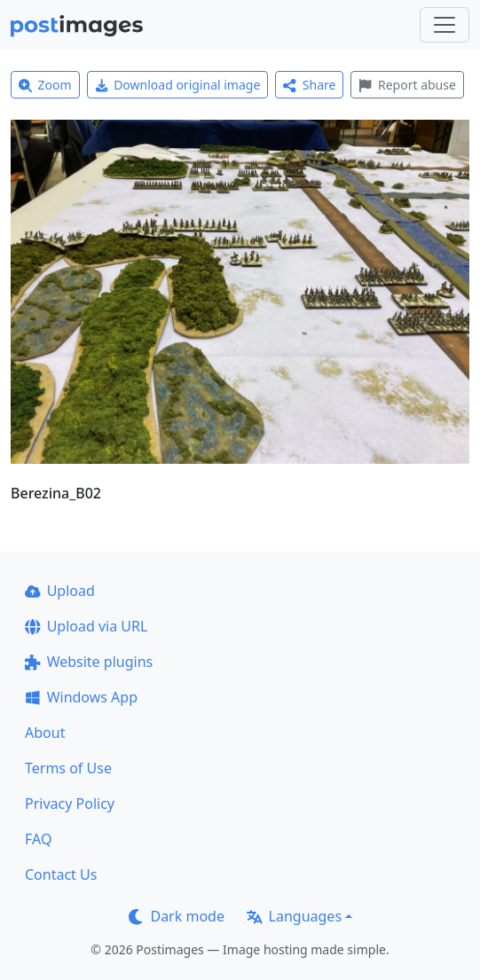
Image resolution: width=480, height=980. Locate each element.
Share (309, 85)
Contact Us (61, 874)
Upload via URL (86, 626)
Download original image (178, 85)
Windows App (81, 697)
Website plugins (89, 662)
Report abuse (407, 85)
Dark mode (177, 916)
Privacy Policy (70, 804)
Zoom (45, 85)
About (45, 733)
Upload (60, 591)
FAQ (38, 839)
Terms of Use (68, 768)
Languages (294, 916)
